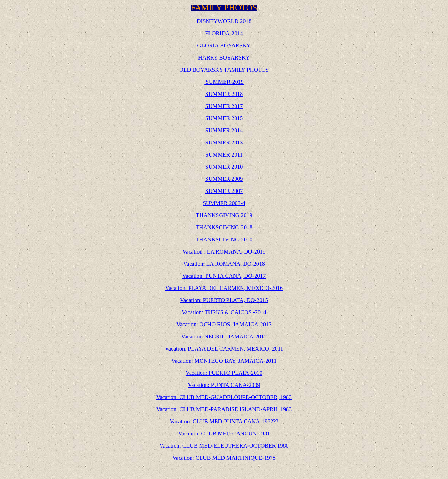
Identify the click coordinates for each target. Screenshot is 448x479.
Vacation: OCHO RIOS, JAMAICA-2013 (224, 324)
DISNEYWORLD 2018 (224, 21)
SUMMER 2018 (224, 94)
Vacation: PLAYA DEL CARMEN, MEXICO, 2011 (224, 349)
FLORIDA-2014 (224, 33)
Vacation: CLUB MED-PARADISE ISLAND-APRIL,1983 (224, 409)
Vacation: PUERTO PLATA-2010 (224, 373)
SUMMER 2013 (224, 142)
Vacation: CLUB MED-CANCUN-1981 (224, 434)
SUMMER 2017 (224, 106)
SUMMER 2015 (224, 118)
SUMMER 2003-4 (224, 203)
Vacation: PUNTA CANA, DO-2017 (224, 276)
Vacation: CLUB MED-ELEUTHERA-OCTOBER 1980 (224, 446)
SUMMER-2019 (225, 82)
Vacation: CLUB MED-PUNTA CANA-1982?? (224, 421)
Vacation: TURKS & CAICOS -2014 (224, 312)
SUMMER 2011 (224, 155)
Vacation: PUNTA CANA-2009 (224, 385)
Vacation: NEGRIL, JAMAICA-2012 (224, 337)
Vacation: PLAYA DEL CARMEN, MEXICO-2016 (224, 288)
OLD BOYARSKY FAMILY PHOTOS (224, 70)
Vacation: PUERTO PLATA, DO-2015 (224, 300)
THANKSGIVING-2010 (224, 239)
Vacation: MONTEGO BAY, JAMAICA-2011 (224, 361)
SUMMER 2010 (224, 167)
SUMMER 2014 (224, 130)
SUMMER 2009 (224, 179)
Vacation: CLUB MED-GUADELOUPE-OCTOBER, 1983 (224, 397)
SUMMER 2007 (224, 191)
